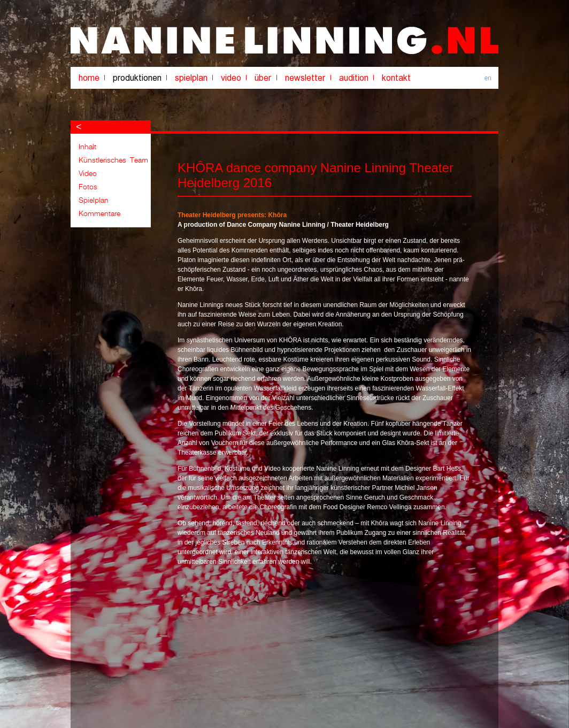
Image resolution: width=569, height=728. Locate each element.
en (488, 78)
